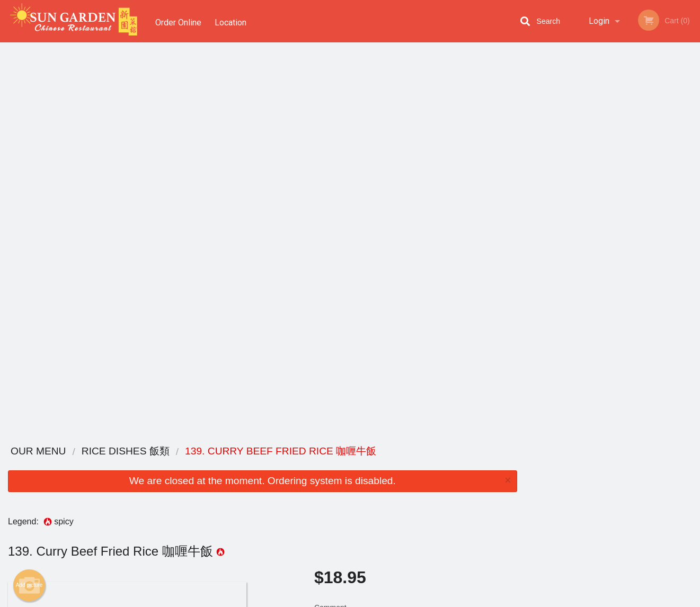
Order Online (178, 21)
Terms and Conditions (435, 479)
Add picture (29, 192)
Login (599, 21)
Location (233, 21)
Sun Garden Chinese (142, 452)
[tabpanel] (613, 156)
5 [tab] (636, 230)
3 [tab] (605, 230)
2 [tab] (589, 230)
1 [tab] (573, 230)
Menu (322, 465)
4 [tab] (621, 230)
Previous (533, 156)
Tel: (523, 491)
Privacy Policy (423, 491)
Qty (345, 271)
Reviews (415, 465)
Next (692, 156)
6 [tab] (652, 230)
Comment (416, 229)
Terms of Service (367, 600)
